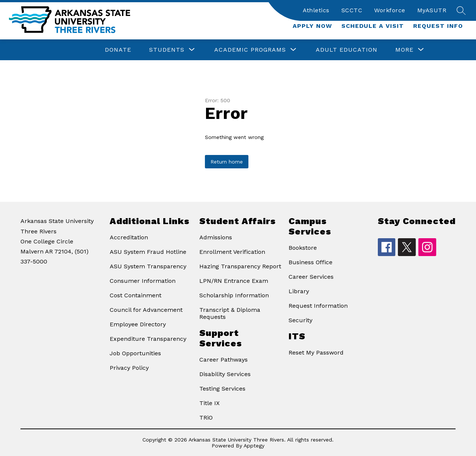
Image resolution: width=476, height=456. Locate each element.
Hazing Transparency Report (240, 266)
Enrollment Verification (232, 252)
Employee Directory (138, 324)
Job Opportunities (135, 353)
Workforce (390, 10)
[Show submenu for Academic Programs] (250, 50)
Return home (227, 162)
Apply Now (312, 26)
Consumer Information (143, 281)
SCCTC (352, 10)
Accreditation (129, 237)
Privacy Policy (129, 368)
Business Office (311, 262)
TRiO (206, 418)
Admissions (216, 237)
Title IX (210, 403)
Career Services (311, 277)
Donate (118, 50)
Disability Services (225, 374)
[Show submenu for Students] (167, 50)
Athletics (316, 10)
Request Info (438, 26)
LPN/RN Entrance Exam (234, 281)
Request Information (318, 306)
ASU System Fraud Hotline (148, 252)
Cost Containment (136, 295)
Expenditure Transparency (148, 339)
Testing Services (222, 389)
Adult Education (347, 50)
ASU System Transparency (148, 266)
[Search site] (461, 10)
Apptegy (254, 446)
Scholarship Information (234, 295)
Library (299, 291)
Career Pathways (223, 360)
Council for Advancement (146, 310)
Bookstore (303, 248)
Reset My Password (316, 352)
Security (300, 320)
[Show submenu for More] (404, 50)
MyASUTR (432, 10)
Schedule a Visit (373, 26)
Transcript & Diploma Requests (230, 313)
